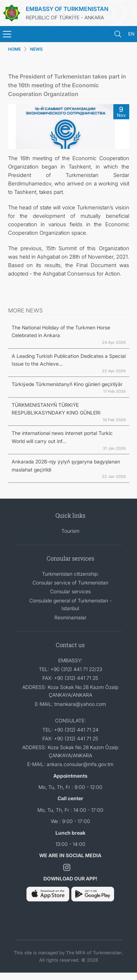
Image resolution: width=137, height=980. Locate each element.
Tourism (70, 531)
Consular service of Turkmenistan (70, 583)
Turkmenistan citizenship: (70, 574)
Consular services (70, 591)
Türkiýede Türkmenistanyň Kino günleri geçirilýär (67, 384)
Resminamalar (70, 617)
